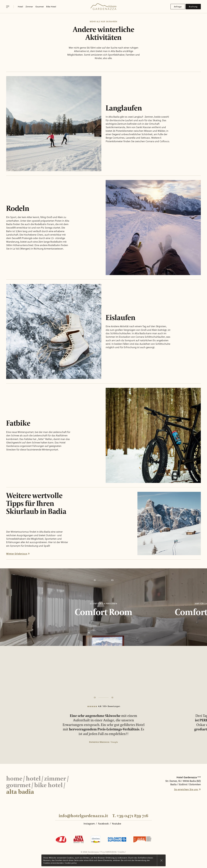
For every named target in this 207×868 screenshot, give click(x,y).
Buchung (193, 7)
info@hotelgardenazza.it (83, 816)
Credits (121, 852)
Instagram (89, 824)
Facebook (103, 824)
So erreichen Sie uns (187, 789)
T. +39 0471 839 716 (130, 816)
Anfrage (178, 7)
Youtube (116, 824)
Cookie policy (71, 863)
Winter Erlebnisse (18, 554)
